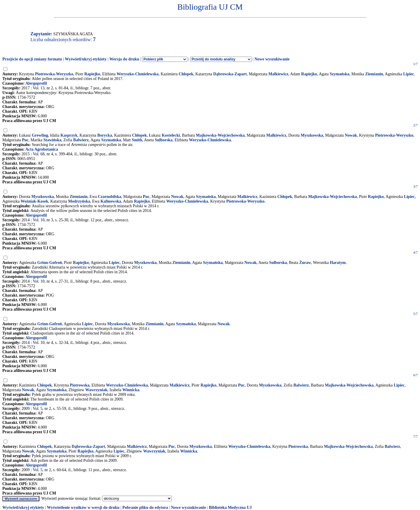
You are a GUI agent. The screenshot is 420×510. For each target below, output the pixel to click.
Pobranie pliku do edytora (145, 508)
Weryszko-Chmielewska (138, 74)
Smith (137, 140)
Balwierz (81, 140)
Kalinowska (111, 201)
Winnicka (131, 390)
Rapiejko (92, 74)
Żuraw (305, 263)
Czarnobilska (109, 197)
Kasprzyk (69, 135)
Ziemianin (374, 74)
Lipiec (408, 74)
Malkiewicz (278, 74)
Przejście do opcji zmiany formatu (32, 59)
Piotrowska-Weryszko (54, 74)
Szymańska (339, 74)
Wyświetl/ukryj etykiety (86, 59)
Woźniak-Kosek (35, 201)
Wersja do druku (124, 59)
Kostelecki (171, 135)
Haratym (338, 263)
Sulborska (164, 140)
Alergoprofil (36, 83)
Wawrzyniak (96, 390)
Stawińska (52, 140)
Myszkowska (312, 135)
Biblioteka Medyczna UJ (230, 508)
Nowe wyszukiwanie (272, 59)
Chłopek (186, 74)
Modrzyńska (79, 201)
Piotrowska (79, 385)
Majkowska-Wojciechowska (220, 135)
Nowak (351, 135)
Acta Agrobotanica (42, 149)
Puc (25, 140)
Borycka (105, 135)
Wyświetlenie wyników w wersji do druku (83, 508)
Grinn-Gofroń (50, 263)
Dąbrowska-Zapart (230, 74)
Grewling (40, 135)
